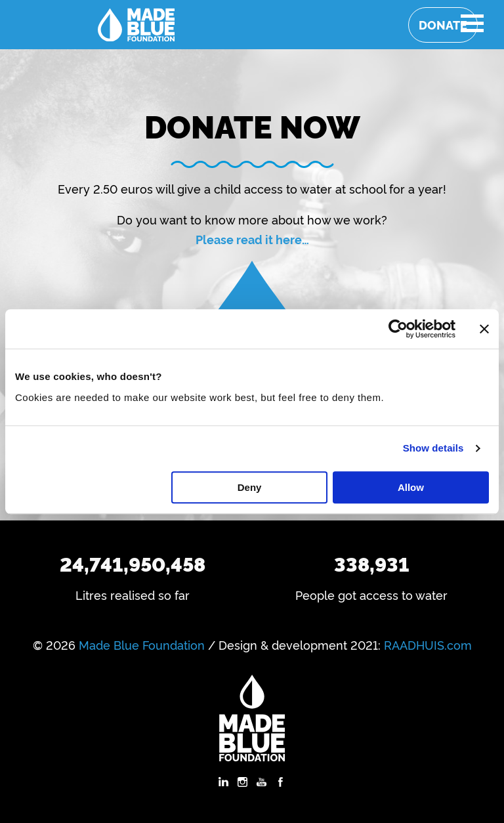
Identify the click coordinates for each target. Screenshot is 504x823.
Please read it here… (252, 239)
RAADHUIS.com (428, 644)
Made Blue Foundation (142, 644)
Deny (250, 487)
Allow (411, 487)
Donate (443, 25)
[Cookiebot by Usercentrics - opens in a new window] (398, 329)
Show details (433, 448)
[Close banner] (484, 329)
